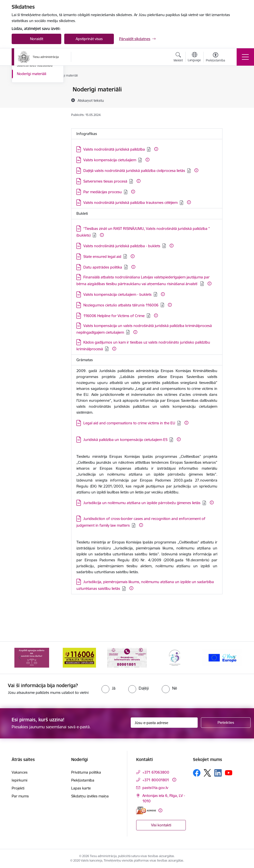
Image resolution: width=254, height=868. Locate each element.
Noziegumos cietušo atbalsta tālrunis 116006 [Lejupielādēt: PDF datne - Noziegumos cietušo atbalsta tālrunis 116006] (121, 305)
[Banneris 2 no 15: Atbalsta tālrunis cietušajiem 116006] (79, 657)
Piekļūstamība (83, 780)
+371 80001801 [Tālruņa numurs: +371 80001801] (156, 780)
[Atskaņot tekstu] (91, 100)
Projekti (18, 788)
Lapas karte (81, 788)
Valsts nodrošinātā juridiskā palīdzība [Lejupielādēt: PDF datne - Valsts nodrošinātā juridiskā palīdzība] (114, 149)
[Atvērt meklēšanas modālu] (178, 58)
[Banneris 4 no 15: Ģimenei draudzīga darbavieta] (175, 657)
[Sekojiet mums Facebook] (197, 773)
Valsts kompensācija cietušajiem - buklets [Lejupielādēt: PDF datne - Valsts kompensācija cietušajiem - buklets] (117, 294)
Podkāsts (25, 116)
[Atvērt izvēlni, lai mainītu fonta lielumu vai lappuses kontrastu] (215, 58)
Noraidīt (37, 39)
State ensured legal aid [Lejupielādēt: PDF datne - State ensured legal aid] (102, 257)
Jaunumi (24, 98)
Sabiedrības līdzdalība (35, 124)
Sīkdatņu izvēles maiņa (90, 796)
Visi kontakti (161, 825)
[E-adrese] (146, 810)
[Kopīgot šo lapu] (235, 100)
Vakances (20, 772)
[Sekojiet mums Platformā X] (207, 773)
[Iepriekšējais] (20, 658)
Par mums (20, 796)
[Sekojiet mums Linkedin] (218, 773)
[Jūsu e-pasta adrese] (164, 723)
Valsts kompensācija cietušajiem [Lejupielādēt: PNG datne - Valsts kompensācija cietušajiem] (110, 160)
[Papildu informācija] (156, 149)
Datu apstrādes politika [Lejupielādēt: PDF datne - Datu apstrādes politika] (103, 267)
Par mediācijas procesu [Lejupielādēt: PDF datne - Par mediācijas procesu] (103, 192)
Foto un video (28, 107)
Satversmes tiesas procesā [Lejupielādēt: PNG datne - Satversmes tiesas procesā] (105, 181)
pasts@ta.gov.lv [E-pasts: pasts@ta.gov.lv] (155, 788)
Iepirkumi (19, 780)
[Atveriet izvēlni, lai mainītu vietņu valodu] (194, 57)
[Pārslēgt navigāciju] (245, 57)
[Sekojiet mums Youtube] (229, 773)
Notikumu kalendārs (34, 90)
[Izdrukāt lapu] (235, 87)
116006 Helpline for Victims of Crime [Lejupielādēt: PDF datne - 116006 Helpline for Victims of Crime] (114, 316)
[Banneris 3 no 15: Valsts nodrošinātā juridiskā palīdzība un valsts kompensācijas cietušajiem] (127, 657)
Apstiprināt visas (89, 39)
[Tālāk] (234, 658)
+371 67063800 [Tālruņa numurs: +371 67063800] (156, 772)
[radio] (108, 688)
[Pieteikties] (226, 723)
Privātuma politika (86, 772)
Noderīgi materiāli (32, 133)
